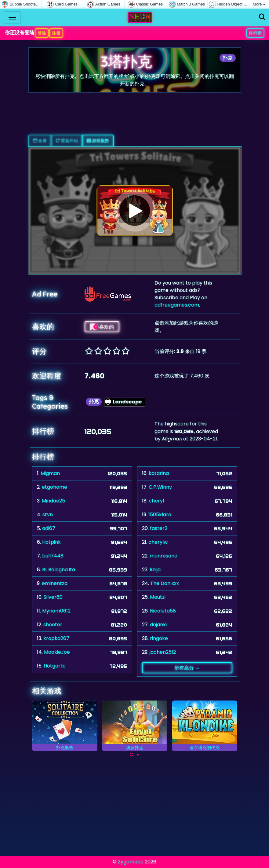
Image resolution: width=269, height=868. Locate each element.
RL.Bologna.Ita (59, 570)
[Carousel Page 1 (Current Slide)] (132, 755)
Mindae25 (53, 501)
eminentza (55, 583)
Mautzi (158, 597)
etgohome (55, 487)
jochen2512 (163, 652)
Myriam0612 (56, 611)
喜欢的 (102, 327)
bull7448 (53, 556)
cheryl (156, 501)
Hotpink (51, 542)
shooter (53, 625)
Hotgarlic (55, 666)
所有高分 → (187, 668)
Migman (50, 473)
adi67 (49, 528)
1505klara (160, 515)
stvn (48, 515)
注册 (56, 33)
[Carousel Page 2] (138, 755)
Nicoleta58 (163, 611)
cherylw (158, 542)
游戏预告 (98, 141)
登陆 (42, 33)
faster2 (159, 528)
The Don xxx (165, 583)
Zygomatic (131, 862)
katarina (159, 473)
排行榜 (255, 33)
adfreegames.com (177, 305)
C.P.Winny (160, 487)
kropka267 (56, 638)
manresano (164, 556)
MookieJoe (57, 652)
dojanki (158, 625)
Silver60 (53, 597)
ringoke (159, 638)
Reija (155, 570)
